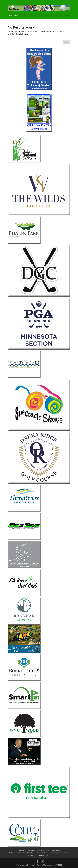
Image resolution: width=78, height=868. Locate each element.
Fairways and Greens (59, 853)
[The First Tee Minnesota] (39, 818)
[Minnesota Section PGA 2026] (39, 349)
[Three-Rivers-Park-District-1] (24, 511)
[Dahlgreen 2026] (39, 296)
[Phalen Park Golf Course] (24, 243)
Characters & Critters (26, 853)
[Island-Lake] (24, 377)
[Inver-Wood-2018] (24, 737)
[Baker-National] (24, 162)
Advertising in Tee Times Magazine (50, 850)
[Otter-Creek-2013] (24, 568)
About (22, 850)
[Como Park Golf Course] (24, 846)
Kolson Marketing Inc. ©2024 (49, 865)
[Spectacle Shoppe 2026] (39, 430)
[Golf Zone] (24, 539)
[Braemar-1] (24, 624)
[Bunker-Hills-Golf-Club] (24, 680)
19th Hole (30, 850)
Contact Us (44, 855)
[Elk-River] (24, 596)
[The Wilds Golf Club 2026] (39, 215)
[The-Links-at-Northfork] (24, 765)
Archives (12, 853)
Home (14, 850)
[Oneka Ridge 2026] (39, 483)
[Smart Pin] (24, 708)
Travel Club (32, 855)
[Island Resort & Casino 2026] (24, 652)
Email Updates (43, 853)
